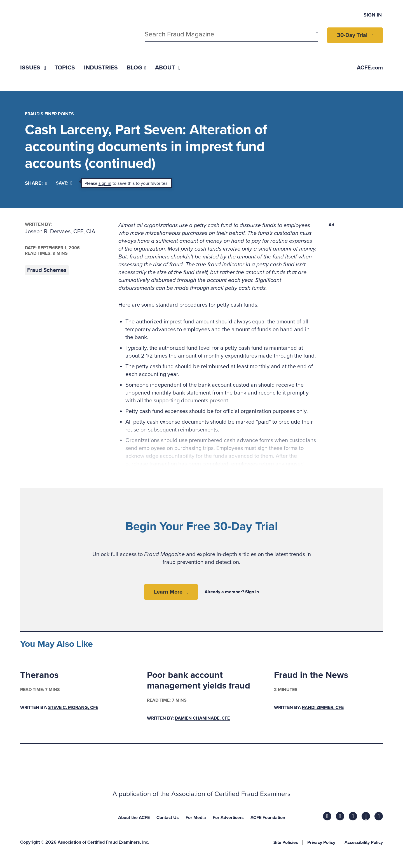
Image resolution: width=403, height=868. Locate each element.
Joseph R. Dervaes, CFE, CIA (60, 232)
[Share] (36, 183)
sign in (105, 183)
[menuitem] (33, 68)
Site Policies (286, 843)
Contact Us (168, 818)
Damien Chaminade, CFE (202, 718)
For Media (196, 818)
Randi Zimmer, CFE (323, 708)
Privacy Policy (321, 843)
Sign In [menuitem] (373, 15)
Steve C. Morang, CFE (73, 708)
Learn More (168, 592)
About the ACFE (134, 818)
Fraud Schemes (47, 270)
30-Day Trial (352, 35)
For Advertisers (228, 818)
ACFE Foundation (268, 818)
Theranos (39, 675)
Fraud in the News (311, 675)
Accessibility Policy (364, 843)
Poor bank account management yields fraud (199, 680)
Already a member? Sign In (232, 592)
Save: (64, 183)
